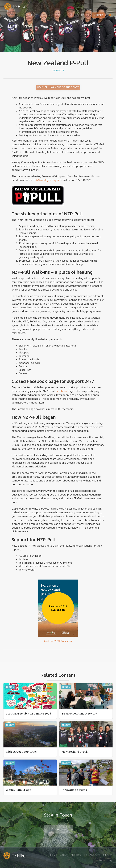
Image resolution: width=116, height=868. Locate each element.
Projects (58, 71)
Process (59, 15)
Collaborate (79, 15)
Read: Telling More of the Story (58, 87)
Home (30, 15)
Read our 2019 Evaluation (58, 641)
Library (98, 15)
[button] (110, 15)
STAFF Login (106, 861)
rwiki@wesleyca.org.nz (46, 180)
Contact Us (58, 829)
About (44, 15)
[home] (14, 7)
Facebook (62, 391)
